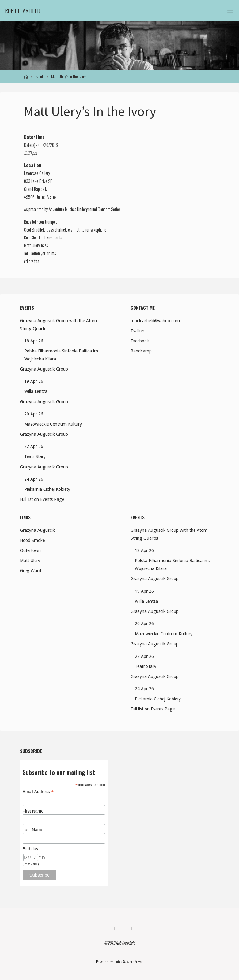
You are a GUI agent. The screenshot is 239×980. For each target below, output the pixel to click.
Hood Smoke (32, 540)
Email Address (38, 792)
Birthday (30, 849)
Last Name (33, 830)
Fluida (118, 961)
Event (39, 77)
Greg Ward (30, 571)
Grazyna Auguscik (37, 530)
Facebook (140, 341)
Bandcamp (141, 351)
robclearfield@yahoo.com (155, 321)
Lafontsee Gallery (37, 173)
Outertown (30, 550)
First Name (33, 811)
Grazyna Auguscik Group (44, 369)
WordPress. (135, 961)
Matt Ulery (30, 561)
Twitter (137, 331)
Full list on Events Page (42, 499)
